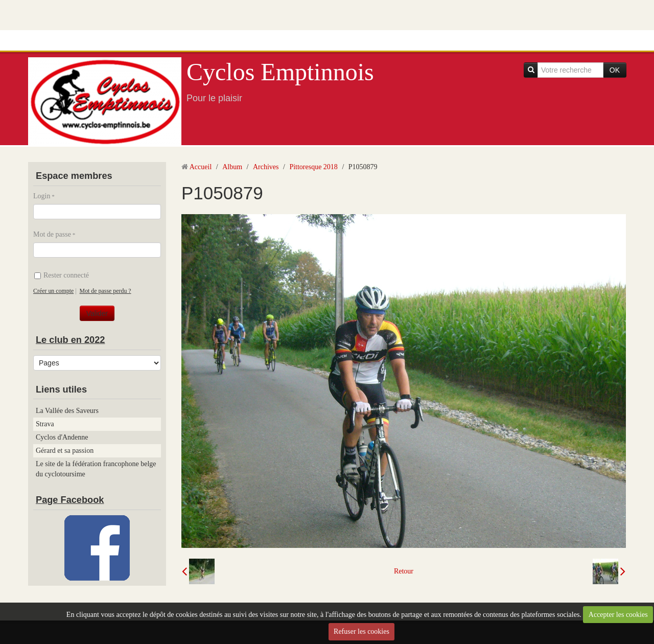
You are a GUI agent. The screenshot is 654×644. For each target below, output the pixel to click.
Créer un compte (53, 291)
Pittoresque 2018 (313, 167)
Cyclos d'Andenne (62, 437)
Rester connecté (62, 275)
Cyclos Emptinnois (280, 72)
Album (232, 167)
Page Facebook (70, 500)
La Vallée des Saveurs (67, 411)
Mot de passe (52, 234)
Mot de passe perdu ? (106, 291)
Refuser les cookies (361, 631)
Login (42, 196)
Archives (266, 167)
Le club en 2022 (70, 340)
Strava (45, 424)
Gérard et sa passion (65, 451)
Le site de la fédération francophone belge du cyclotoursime (96, 469)
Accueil (201, 167)
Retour (404, 571)
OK (615, 70)
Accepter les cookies (618, 615)
